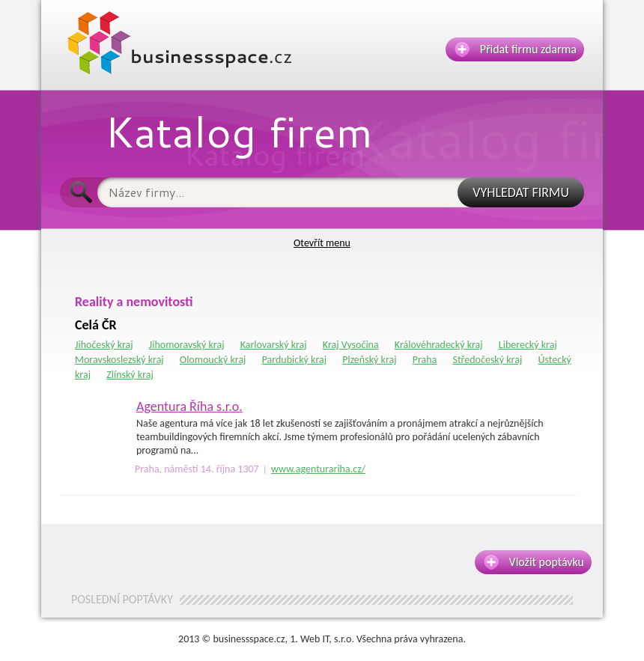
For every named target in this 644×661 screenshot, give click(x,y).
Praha (425, 360)
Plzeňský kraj (369, 360)
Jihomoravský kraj (187, 345)
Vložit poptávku (534, 562)
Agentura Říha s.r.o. (189, 406)
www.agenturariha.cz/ (318, 469)
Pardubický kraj (294, 360)
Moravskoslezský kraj (119, 360)
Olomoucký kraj (213, 360)
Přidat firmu (516, 49)
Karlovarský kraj (274, 345)
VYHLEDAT (521, 192)
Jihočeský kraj (104, 345)
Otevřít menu (322, 243)
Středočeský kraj (487, 360)
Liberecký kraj (528, 345)
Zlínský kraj (130, 375)
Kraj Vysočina (351, 345)
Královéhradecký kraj (439, 345)
